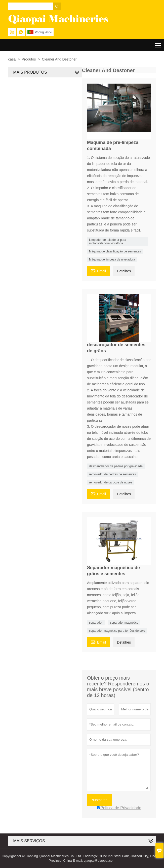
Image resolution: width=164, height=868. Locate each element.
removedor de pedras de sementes (112, 474)
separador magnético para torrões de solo (117, 631)
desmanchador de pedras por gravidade (116, 466)
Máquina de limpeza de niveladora (112, 259)
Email (98, 270)
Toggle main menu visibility (158, 44)
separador (96, 623)
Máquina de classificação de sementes (115, 251)
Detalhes (124, 271)
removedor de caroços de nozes (111, 482)
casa (12, 59)
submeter (99, 800)
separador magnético (124, 623)
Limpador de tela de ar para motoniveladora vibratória (108, 242)
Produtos (29, 59)
